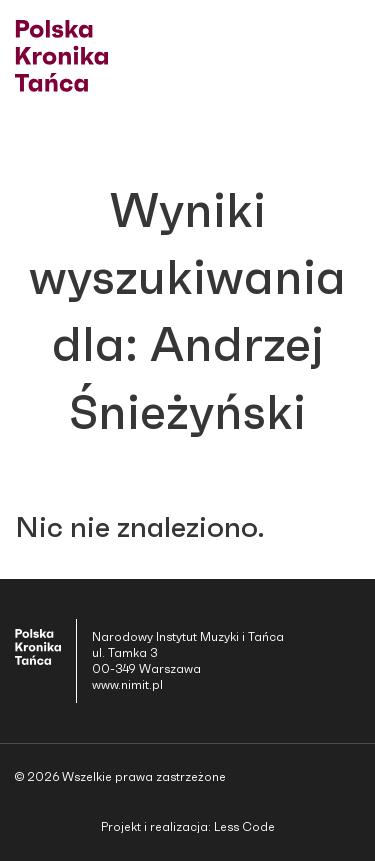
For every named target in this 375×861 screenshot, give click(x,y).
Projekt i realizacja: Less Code (188, 827)
